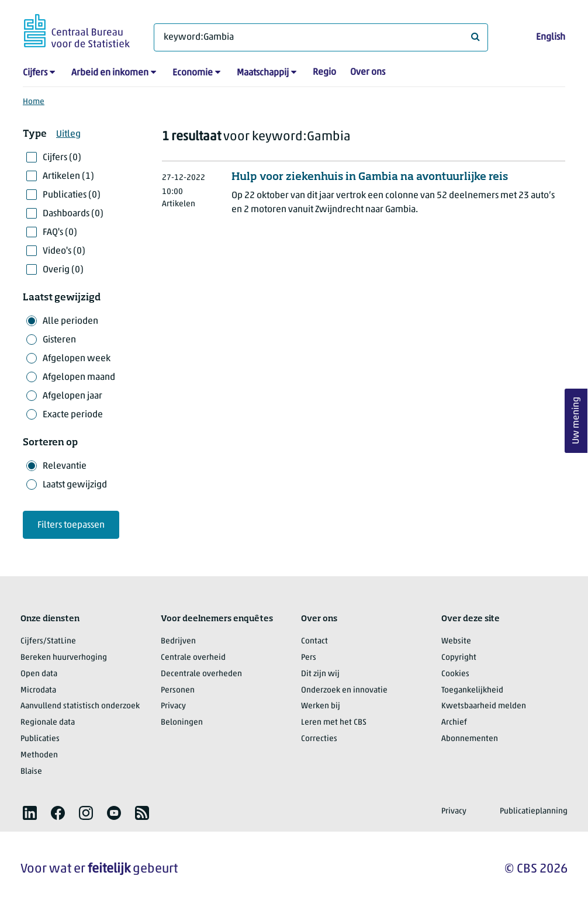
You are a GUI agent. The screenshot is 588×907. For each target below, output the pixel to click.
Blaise (31, 772)
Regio (324, 72)
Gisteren (59, 340)
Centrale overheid (193, 658)
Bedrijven (178, 641)
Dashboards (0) (73, 214)
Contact (314, 641)
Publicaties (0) (72, 195)
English (551, 37)
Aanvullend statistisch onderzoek (80, 706)
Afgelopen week (77, 359)
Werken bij (321, 706)
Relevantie (65, 466)
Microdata (38, 690)
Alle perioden (70, 321)
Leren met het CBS (334, 723)
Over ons (368, 72)
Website (456, 641)
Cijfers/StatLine (48, 641)
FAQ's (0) (60, 233)
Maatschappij (263, 73)
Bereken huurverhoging (64, 658)
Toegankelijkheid (472, 690)
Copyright (459, 658)
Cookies (455, 674)
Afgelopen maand (79, 378)
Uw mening (576, 421)
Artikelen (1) (68, 176)
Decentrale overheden (201, 674)
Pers (309, 658)
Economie (193, 73)
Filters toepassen (71, 525)
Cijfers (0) (62, 158)
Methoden (39, 755)
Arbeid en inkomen (110, 73)
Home (34, 102)
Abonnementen (470, 739)
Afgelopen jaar (72, 396)
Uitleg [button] (68, 134)
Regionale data (48, 723)
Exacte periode (73, 415)
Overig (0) (63, 270)
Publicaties (40, 739)
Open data (39, 674)
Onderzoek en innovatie (344, 690)
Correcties (319, 739)
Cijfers (35, 73)
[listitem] (30, 813)
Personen (178, 690)
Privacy (173, 706)
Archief (454, 723)
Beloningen (182, 723)
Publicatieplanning (534, 811)
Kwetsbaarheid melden (484, 706)
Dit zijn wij (320, 674)
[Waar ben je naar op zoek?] (321, 37)
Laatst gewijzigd (75, 485)
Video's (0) (64, 251)
